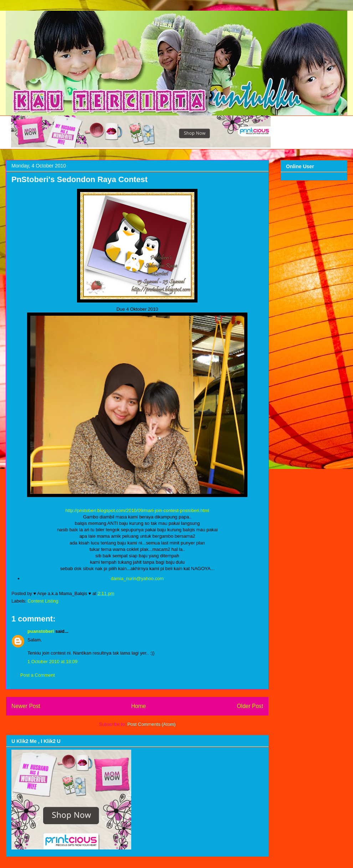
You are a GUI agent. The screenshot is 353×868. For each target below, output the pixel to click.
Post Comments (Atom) (151, 724)
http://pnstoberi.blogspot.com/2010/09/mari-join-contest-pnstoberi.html (137, 510)
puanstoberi (41, 631)
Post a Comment (38, 675)
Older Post (250, 706)
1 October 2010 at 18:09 (52, 662)
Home (139, 706)
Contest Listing (43, 601)
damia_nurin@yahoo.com (137, 578)
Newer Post (26, 706)
